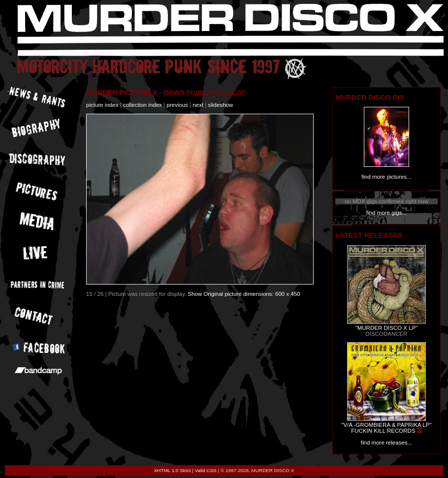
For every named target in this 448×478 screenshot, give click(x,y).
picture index (102, 105)
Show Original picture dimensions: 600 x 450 (244, 294)
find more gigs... (386, 213)
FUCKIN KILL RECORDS (383, 431)
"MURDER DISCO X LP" (387, 328)
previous (177, 105)
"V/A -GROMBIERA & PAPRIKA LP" (386, 425)
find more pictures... (386, 177)
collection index (143, 105)
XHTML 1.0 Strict (173, 470)
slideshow (221, 105)
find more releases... (387, 443)
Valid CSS (206, 470)
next (198, 105)
